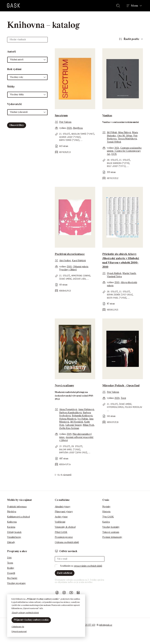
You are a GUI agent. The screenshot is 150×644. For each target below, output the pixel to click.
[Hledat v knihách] (27, 40)
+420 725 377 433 (87, 625)
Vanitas (107, 115)
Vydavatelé (15, 104)
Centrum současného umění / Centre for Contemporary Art (124, 151)
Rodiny (11, 568)
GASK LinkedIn (78, 593)
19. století (65, 446)
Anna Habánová (86, 409)
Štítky (11, 86)
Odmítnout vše (18, 627)
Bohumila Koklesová (82, 416)
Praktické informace (17, 507)
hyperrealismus (115, 407)
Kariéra (106, 522)
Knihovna (12, 522)
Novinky (106, 507)
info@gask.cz (106, 625)
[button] (27, 60)
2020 (69, 128)
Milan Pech (88, 425)
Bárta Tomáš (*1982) (69, 140)
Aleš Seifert (65, 261)
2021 (117, 148)
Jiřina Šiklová (124, 132)
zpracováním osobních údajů (88, 566)
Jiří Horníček (77, 422)
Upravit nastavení (19, 631)
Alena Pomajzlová (68, 409)
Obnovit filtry (17, 125)
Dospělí (11, 573)
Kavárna (11, 527)
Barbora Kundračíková (70, 413)
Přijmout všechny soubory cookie (31, 620)
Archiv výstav (61, 517)
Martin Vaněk (129, 273)
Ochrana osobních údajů (67, 542)
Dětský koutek (14, 532)
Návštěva (12, 512)
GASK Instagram (64, 593)
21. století (65, 134)
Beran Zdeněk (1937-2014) (120, 295)
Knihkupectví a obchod (18, 517)
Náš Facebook (57, 593)
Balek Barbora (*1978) (118, 163)
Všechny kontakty (111, 527)
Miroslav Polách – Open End (121, 385)
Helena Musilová (68, 419)
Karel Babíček (79, 261)
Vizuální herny (14, 537)
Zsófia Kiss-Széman (69, 428)
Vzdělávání (60, 522)
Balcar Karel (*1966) (70, 449)
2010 (69, 267)
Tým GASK (108, 517)
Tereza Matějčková (127, 139)
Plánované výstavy (64, 512)
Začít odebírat (65, 573)
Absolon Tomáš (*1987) (83, 134)
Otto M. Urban (125, 136)
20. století (112, 160)
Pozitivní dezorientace (70, 254)
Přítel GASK (61, 532)
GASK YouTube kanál (71, 593)
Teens (10, 563)
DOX (114, 154)
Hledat (119, 6)
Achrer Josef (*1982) (70, 137)
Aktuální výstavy (63, 507)
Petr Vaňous (65, 122)
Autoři (11, 52)
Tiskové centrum (111, 532)
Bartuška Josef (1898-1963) (73, 452)
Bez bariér (12, 578)
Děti (9, 558)
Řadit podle (131, 39)
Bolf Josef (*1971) (116, 166)
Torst (123, 398)
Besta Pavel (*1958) (117, 298)
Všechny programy (16, 583)
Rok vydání (14, 69)
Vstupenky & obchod (65, 527)
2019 (69, 434)
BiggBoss (78, 128)
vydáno (63, 128)
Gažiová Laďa (79, 279)
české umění (65, 279)
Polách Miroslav (133, 407)
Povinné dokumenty (112, 537)
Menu (134, 6)
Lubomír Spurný (73, 425)
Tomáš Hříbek (114, 142)
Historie (106, 512)
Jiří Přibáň (112, 132)
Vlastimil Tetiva (114, 276)
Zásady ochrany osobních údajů (25, 613)
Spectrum (61, 115)
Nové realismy (64, 385)
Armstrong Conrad (81, 276)
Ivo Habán (83, 419)
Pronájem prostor (64, 537)
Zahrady (11, 542)
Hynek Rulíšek (114, 273)
